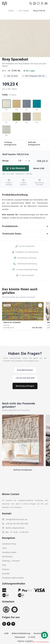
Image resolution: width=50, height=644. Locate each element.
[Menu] (46, 3)
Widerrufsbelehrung (21, 633)
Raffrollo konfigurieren (34, 144)
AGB (6, 633)
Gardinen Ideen (9, 552)
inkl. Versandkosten (41, 642)
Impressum (20, 637)
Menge (25, 161)
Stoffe (11, 11)
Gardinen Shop (9, 544)
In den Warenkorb (16, 168)
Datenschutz (40, 633)
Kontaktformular (25, 370)
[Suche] (31, 3)
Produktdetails (10, 226)
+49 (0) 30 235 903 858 (17, 524)
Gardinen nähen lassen (13, 578)
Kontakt (6, 574)
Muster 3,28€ (39, 168)
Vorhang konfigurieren (10, 144)
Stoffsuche (7, 557)
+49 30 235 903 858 (25, 378)
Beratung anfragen (25, 386)
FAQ (4, 565)
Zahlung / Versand (11, 561)
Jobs (4, 548)
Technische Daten (12, 234)
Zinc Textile (24, 11)
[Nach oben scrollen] (45, 640)
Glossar (6, 569)
